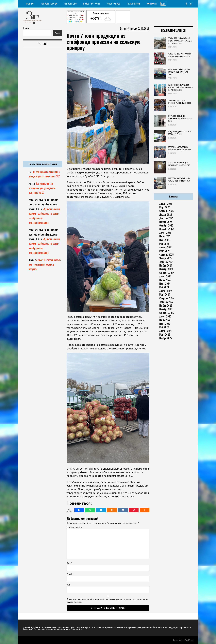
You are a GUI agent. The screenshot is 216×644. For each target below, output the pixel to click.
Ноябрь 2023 (166, 305)
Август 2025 (165, 233)
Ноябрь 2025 (166, 222)
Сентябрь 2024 (167, 273)
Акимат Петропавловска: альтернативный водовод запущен (45, 264)
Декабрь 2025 (166, 218)
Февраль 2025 (166, 255)
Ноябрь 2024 (166, 265)
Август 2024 (165, 276)
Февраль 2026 (166, 211)
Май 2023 (164, 327)
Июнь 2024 (165, 284)
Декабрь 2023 (166, 302)
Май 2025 (164, 244)
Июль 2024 (165, 280)
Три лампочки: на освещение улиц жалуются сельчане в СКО (42, 188)
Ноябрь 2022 (166, 338)
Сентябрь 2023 (167, 313)
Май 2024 (164, 287)
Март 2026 (165, 207)
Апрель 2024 (166, 291)
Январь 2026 (166, 214)
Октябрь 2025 (166, 225)
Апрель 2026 (166, 204)
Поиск (26, 28)
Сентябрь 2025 (167, 229)
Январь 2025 (166, 258)
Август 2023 (165, 316)
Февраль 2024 (166, 298)
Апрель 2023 (166, 331)
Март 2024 (165, 294)
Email (70, 574)
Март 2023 (165, 334)
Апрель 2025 (166, 247)
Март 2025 (165, 251)
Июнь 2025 (165, 240)
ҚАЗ (163, 4)
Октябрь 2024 (166, 269)
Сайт (69, 585)
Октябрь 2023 (166, 309)
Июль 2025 (165, 236)
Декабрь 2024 (166, 262)
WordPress (189, 640)
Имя (69, 563)
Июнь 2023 (165, 324)
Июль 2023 (165, 320)
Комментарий (74, 528)
